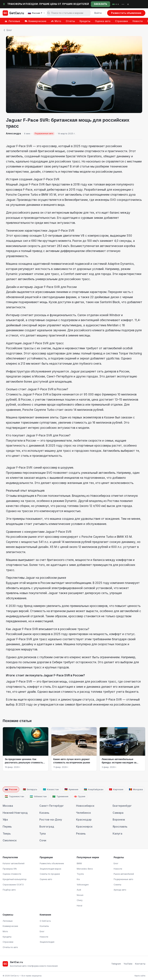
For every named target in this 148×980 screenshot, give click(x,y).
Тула (43, 834)
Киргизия (116, 789)
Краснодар (84, 820)
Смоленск (10, 840)
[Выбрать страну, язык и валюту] (36, 13)
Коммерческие (36, 21)
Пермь (7, 827)
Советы (117, 885)
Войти (98, 13)
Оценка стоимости (12, 874)
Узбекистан (38, 796)
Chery (80, 900)
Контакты (44, 926)
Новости (138, 21)
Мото (56, 21)
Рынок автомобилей (124, 874)
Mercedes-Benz (85, 869)
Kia (78, 879)
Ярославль (120, 827)
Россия (11, 789)
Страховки (122, 21)
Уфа (5, 820)
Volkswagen (83, 885)
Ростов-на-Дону (51, 820)
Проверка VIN (10, 869)
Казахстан (51, 789)
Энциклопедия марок (50, 869)
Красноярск (84, 827)
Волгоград (47, 827)
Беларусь (30, 789)
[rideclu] (113, 4)
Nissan (80, 895)
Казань (44, 813)
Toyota (80, 874)
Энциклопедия (47, 942)
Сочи (43, 840)
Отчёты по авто (10, 947)
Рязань (81, 834)
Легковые (12, 21)
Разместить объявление (126, 13)
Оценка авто (103, 21)
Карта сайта (140, 976)
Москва (8, 806)
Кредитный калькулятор (15, 879)
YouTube (128, 964)
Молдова (136, 789)
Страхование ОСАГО (13, 885)
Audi (79, 890)
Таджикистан (14, 796)
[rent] (116, 4)
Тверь (7, 834)
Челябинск (83, 813)
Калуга (117, 834)
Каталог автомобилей (14, 863)
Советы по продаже (50, 874)
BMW (79, 863)
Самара (118, 813)
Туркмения (60, 796)
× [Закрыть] (128, 4)
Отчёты (70, 21)
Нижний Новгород (15, 813)
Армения (71, 789)
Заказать (100, 4)
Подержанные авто (123, 879)
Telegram (116, 964)
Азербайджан (94, 789)
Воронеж (119, 820)
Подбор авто (9, 890)
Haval (79, 906)
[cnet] (118, 4)
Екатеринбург (122, 806)
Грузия (80, 796)
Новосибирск (85, 806)
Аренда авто (120, 890)
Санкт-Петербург (52, 806)
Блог (7, 30)
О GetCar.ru (45, 921)
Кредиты (85, 21)
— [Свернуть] (123, 4)
